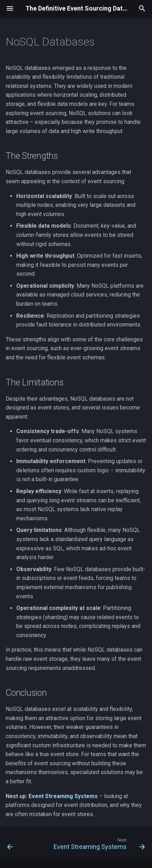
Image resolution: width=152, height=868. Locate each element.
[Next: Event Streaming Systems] (98, 845)
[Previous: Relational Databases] (10, 845)
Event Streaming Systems (63, 796)
